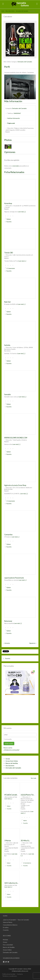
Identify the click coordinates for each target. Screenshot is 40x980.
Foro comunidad (8, 945)
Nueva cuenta (8, 748)
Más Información (13, 101)
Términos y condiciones (10, 976)
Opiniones (10, 152)
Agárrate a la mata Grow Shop (15, 485)
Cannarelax (8, 535)
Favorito (8, 222)
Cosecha (6, 930)
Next (33, 39)
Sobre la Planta (8, 922)
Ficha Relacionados (14, 172)
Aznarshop (8, 203)
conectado (15, 166)
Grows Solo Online (12, 761)
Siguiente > (33, 643)
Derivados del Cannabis (22, 11)
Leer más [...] (22, 212)
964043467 (17, 113)
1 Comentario (10, 268)
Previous (7, 39)
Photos (8, 140)
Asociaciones (10, 766)
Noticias (5, 940)
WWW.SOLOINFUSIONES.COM (16, 438)
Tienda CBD (9, 253)
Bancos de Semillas (12, 763)
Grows (8, 759)
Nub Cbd (7, 302)
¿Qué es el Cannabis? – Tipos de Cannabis (16, 920)
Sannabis (7, 394)
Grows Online (7, 950)
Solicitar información (14, 118)
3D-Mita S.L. (25, 841)
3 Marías (8, 841)
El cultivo (6, 927)
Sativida (7, 345)
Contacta (20, 974)
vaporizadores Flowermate (14, 578)
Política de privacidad (9, 974)
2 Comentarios (26, 863)
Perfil (7, 67)
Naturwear (8, 621)
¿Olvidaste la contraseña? (11, 750)
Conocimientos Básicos (10, 925)
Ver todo (34, 778)
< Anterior (7, 643)
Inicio (3, 11)
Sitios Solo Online (10, 11)
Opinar (8, 219)
